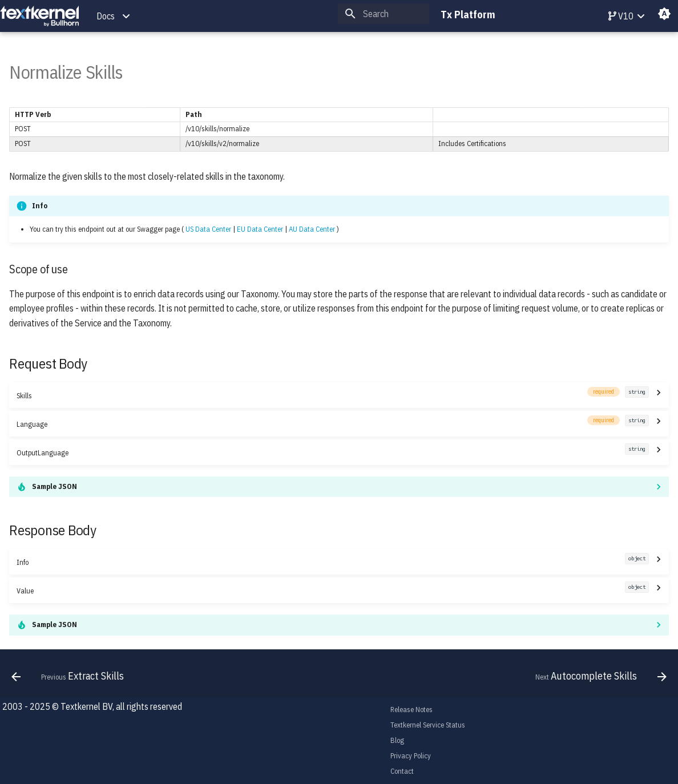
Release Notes (411, 710)
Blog (397, 740)
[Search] (384, 14)
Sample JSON (55, 486)
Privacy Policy (411, 756)
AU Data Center (312, 229)
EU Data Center (260, 229)
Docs (106, 16)
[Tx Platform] (39, 16)
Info (332, 562)
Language (332, 424)
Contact (402, 771)
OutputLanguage (332, 452)
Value (332, 590)
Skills (332, 395)
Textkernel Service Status (428, 725)
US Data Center (208, 229)
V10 (621, 16)
